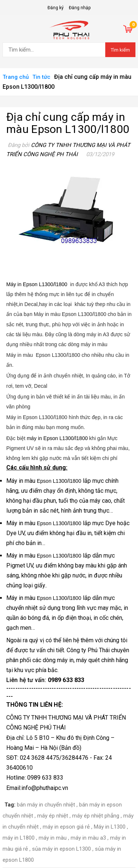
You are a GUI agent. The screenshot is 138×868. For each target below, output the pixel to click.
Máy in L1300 (110, 827)
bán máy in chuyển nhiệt (46, 805)
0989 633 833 (66, 680)
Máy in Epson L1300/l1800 (37, 284)
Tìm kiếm (120, 50)
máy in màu (53, 838)
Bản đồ (70, 748)
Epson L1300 (52, 481)
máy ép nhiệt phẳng (96, 816)
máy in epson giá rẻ (66, 827)
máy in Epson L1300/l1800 (47, 438)
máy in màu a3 (88, 838)
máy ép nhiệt (53, 816)
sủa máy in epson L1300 (61, 849)
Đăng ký (56, 8)
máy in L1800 (19, 838)
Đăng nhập (80, 8)
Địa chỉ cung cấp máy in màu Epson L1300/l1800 (68, 123)
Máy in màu (22, 481)
